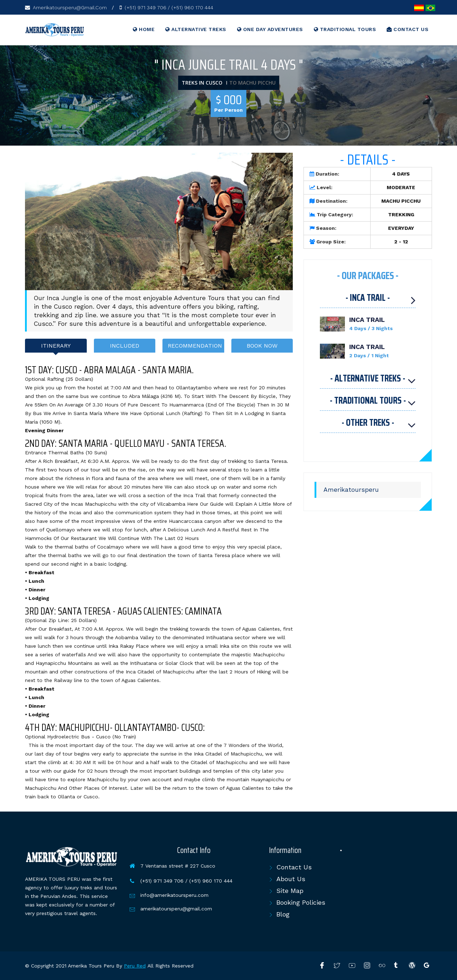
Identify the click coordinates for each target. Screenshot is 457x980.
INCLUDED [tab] (125, 346)
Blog (283, 914)
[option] (159, 221)
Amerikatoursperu (351, 490)
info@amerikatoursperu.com (174, 895)
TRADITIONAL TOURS (345, 29)
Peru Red (135, 966)
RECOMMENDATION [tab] (195, 346)
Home (144, 29)
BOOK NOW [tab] (262, 346)
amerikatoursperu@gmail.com (176, 909)
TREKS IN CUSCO (202, 83)
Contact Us (294, 867)
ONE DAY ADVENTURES (270, 29)
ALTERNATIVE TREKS (196, 29)
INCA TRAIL (367, 320)
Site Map (290, 891)
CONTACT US (408, 29)
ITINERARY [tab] (56, 346)
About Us (291, 879)
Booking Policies (301, 902)
